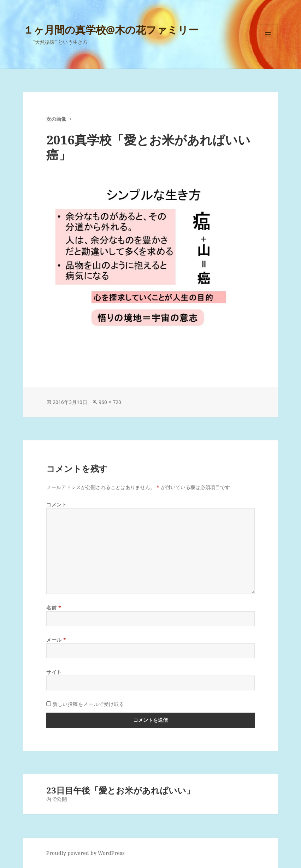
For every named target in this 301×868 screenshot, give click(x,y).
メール (56, 640)
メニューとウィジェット (268, 44)
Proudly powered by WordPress (85, 853)
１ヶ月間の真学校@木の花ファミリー (111, 29)
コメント (57, 504)
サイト (54, 672)
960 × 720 (110, 402)
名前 (54, 608)
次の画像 (56, 119)
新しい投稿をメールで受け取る (88, 704)
